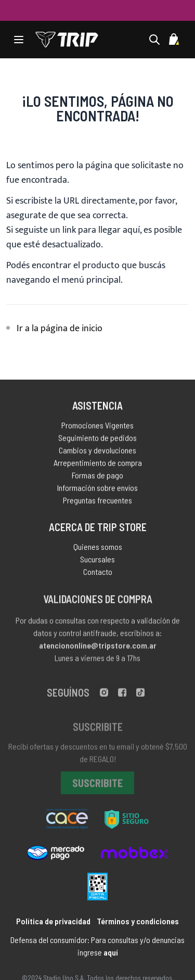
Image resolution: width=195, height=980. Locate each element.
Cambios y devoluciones (97, 452)
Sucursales (97, 562)
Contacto (98, 574)
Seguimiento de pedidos (97, 439)
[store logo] (67, 40)
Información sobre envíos (97, 489)
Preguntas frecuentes (97, 502)
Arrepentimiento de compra (98, 464)
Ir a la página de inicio (60, 329)
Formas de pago (97, 477)
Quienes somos (98, 549)
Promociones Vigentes (97, 427)
